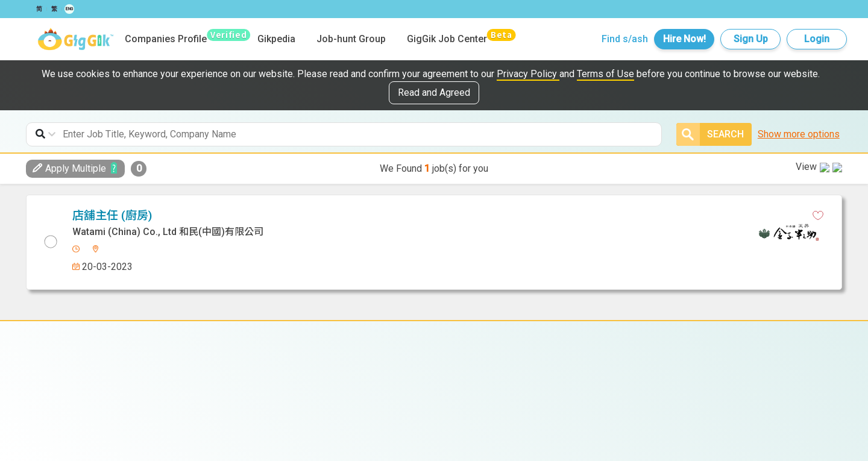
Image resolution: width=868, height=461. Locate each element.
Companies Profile (166, 39)
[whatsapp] (423, 216)
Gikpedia (276, 39)
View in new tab (800, 214)
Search (710, 134)
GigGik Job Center (447, 39)
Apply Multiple (69, 168)
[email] (444, 216)
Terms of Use (605, 74)
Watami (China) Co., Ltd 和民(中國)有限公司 (433, 375)
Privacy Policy (528, 74)
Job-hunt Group (351, 39)
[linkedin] (401, 216)
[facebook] (380, 216)
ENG (69, 9)
